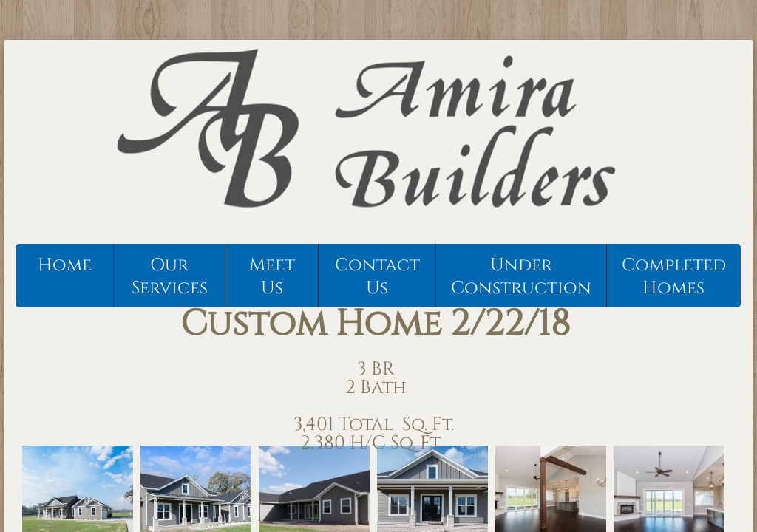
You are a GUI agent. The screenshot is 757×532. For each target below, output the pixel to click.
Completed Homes (674, 277)
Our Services (170, 277)
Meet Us (272, 277)
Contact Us (377, 277)
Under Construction (521, 277)
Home (65, 265)
